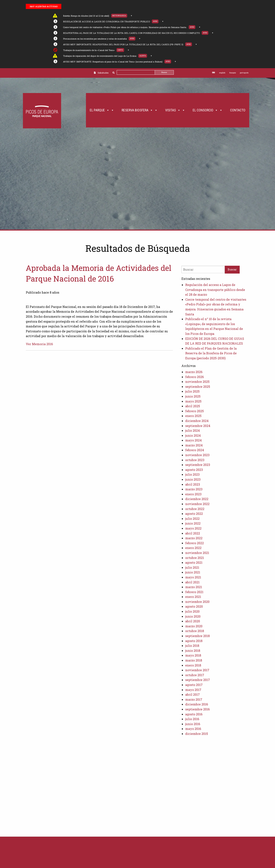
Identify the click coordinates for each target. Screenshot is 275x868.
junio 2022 (193, 523)
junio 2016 (193, 724)
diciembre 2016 (197, 704)
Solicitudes (103, 73)
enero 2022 (193, 548)
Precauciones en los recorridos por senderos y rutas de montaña (95, 39)
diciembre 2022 (197, 499)
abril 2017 (192, 694)
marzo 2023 (194, 489)
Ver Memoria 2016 (39, 344)
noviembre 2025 (197, 382)
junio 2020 (193, 616)
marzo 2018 (194, 660)
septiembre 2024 (198, 426)
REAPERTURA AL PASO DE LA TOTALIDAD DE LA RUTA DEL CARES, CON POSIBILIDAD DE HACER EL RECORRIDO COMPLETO (131, 33)
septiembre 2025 (198, 387)
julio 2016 (192, 719)
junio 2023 (193, 479)
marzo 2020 (194, 626)
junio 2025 (193, 396)
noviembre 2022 (197, 504)
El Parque (102, 110)
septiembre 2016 (197, 709)
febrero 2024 (195, 450)
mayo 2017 (193, 690)
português (244, 73)
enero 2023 (193, 494)
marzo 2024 (194, 445)
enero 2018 (193, 665)
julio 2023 (192, 474)
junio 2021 (193, 572)
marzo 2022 (194, 538)
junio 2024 (193, 435)
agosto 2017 (194, 685)
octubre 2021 (195, 558)
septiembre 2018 (197, 636)
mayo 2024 (193, 440)
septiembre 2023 (198, 465)
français (233, 73)
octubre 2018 (195, 631)
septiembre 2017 (198, 680)
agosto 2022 (194, 514)
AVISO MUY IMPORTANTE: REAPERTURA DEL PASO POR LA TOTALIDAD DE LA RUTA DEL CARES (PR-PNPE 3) (123, 44)
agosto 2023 (194, 470)
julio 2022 (192, 519)
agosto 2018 (194, 641)
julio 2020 (192, 611)
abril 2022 (193, 533)
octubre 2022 (195, 509)
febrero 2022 (195, 543)
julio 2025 (192, 391)
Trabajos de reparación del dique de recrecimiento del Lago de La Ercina (100, 56)
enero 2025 (193, 416)
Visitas (175, 110)
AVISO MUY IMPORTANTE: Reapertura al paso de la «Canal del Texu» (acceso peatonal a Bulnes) (113, 62)
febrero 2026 (195, 377)
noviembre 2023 (197, 455)
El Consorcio (208, 110)
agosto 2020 (194, 606)
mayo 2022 (193, 528)
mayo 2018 (193, 655)
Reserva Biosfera (140, 110)
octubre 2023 (195, 460)
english (222, 73)
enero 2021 (193, 597)
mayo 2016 (193, 729)
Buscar (164, 72)
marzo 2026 (194, 372)
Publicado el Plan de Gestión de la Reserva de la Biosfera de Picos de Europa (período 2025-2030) (211, 353)
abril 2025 (193, 406)
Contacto (238, 110)
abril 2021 (192, 582)
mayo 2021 (193, 577)
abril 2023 (193, 484)
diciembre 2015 (197, 734)
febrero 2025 (195, 411)
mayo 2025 (193, 401)
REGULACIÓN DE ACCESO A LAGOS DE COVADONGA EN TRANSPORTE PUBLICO (106, 21)
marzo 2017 (194, 699)
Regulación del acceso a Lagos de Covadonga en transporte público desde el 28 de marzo (215, 290)
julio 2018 (192, 646)
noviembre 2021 (197, 553)
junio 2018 (193, 651)
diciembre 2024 (197, 421)
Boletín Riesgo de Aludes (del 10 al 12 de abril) (86, 16)
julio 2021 (192, 567)
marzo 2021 (194, 587)
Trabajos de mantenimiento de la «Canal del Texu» (89, 50)
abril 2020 (193, 621)
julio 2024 (192, 430)
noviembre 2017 (197, 670)
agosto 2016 (194, 714)
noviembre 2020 (197, 602)
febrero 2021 (194, 592)
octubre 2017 (195, 675)
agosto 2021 (194, 562)
